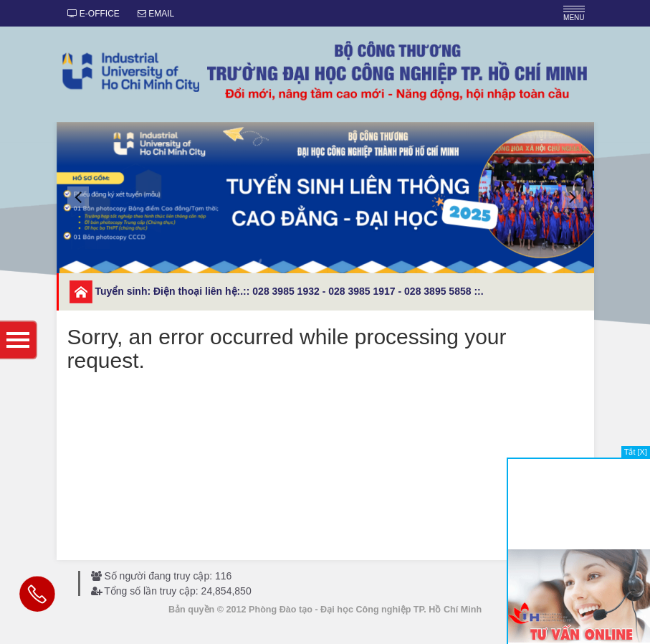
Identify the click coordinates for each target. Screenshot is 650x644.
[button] (78, 197)
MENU (574, 14)
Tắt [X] (636, 452)
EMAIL (156, 14)
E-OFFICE (94, 14)
